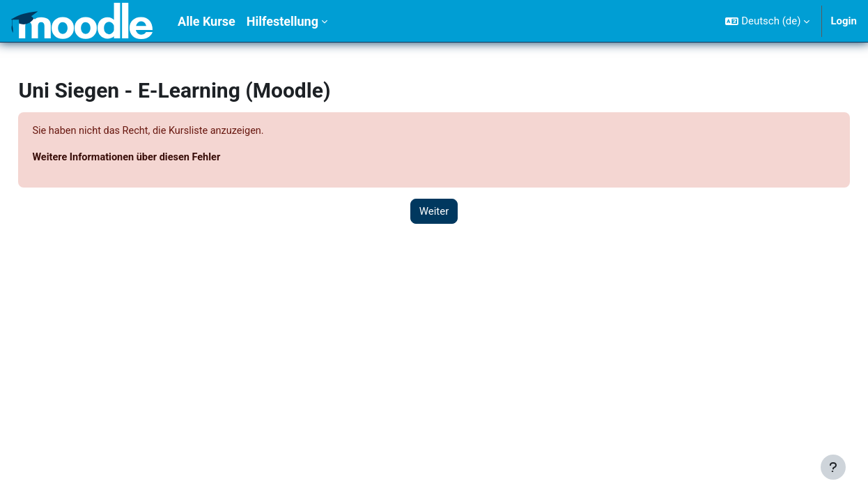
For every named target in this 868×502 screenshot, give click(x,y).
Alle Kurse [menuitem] (207, 21)
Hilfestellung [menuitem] (282, 21)
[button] (767, 21)
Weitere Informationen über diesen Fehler (161, 158)
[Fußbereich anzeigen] (833, 467)
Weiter (434, 212)
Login (844, 21)
